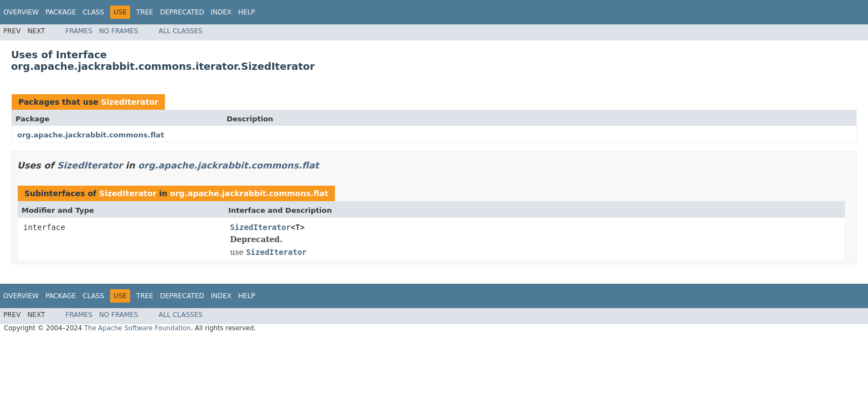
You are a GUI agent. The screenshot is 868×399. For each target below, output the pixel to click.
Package (61, 12)
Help (247, 12)
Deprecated (182, 12)
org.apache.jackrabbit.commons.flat (91, 135)
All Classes (181, 31)
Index (221, 12)
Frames (79, 31)
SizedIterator (130, 102)
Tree (145, 12)
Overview (21, 12)
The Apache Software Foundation (138, 328)
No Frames (119, 31)
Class (93, 12)
